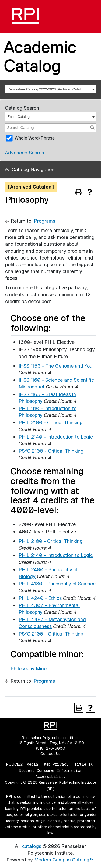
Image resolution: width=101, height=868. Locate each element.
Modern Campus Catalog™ (64, 860)
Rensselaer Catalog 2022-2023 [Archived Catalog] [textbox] (47, 89)
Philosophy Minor (29, 668)
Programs (45, 221)
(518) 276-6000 (51, 748)
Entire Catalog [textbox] (19, 117)
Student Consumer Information (50, 770)
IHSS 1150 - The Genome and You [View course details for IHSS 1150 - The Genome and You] (55, 366)
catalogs (32, 846)
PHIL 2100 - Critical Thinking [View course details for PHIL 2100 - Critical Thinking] (51, 422)
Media (32, 764)
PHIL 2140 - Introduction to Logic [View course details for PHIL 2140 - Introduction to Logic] (56, 437)
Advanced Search (25, 153)
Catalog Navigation (33, 169)
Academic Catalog (40, 56)
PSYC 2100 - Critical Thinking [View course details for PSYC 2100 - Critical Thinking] (51, 451)
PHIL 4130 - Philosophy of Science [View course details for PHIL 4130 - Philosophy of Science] (57, 584)
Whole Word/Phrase (35, 138)
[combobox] (50, 89)
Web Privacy (56, 764)
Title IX (83, 764)
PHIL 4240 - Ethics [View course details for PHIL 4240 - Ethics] (40, 598)
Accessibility (50, 776)
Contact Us (50, 754)
